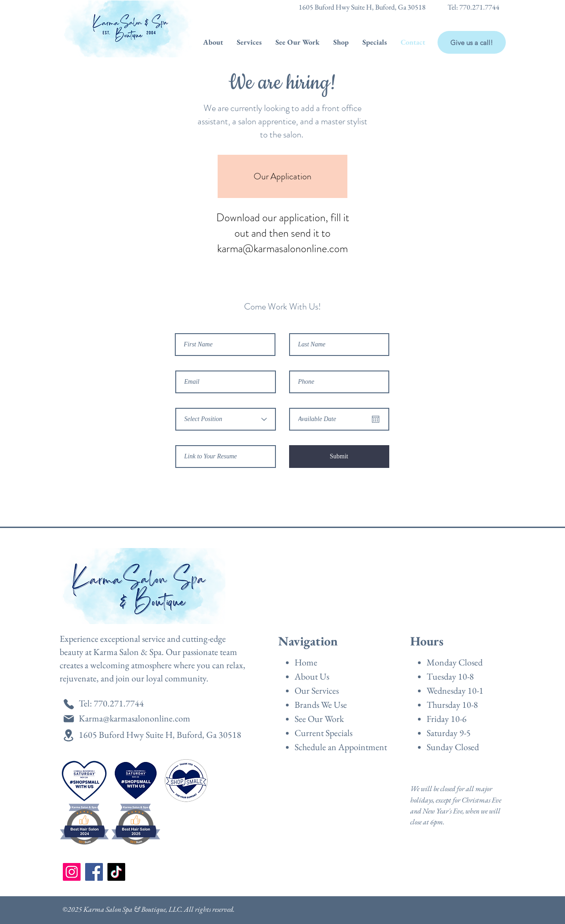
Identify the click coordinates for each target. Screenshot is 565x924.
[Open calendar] (376, 419)
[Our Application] (282, 176)
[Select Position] (226, 419)
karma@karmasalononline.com (282, 249)
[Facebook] (94, 872)
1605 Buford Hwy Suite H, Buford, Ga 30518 (362, 7)
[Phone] (69, 704)
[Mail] (69, 719)
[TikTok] (116, 872)
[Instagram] (72, 872)
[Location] (69, 735)
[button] (213, 42)
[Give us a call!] (472, 42)
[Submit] (339, 457)
